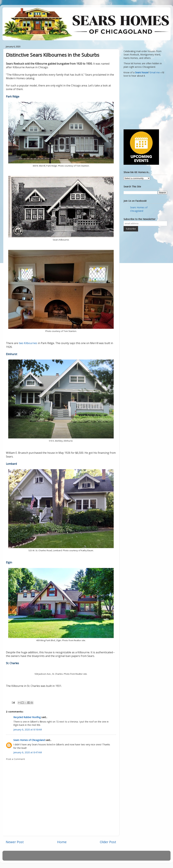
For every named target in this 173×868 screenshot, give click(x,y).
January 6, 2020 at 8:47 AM (28, 752)
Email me (155, 72)
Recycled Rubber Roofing (27, 717)
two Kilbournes (28, 343)
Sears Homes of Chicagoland (29, 740)
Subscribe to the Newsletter (140, 219)
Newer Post (15, 842)
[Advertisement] (144, 103)
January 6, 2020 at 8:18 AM (28, 729)
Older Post (108, 842)
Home (62, 842)
